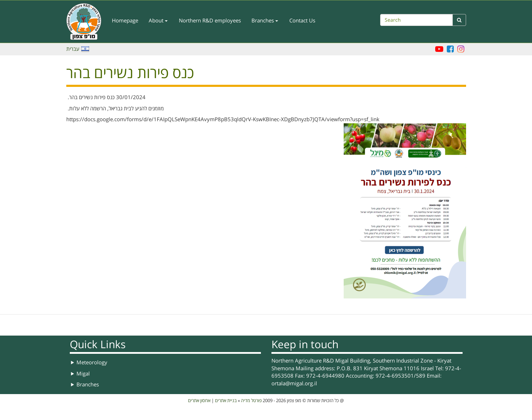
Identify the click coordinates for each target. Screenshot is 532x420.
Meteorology (92, 363)
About (158, 21)
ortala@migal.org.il (294, 384)
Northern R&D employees (210, 21)
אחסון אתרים (199, 401)
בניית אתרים (226, 401)
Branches (265, 21)
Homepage (125, 21)
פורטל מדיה (251, 401)
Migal (83, 374)
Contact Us (302, 21)
